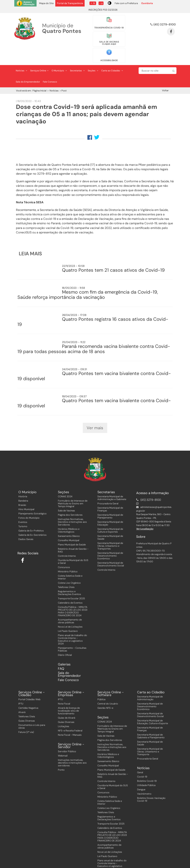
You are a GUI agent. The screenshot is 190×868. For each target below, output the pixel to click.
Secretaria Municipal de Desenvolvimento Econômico (110, 542)
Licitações (64, 712)
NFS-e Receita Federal (70, 717)
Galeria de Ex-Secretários (32, 521)
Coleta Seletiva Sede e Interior (70, 563)
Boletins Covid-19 (147, 767)
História (23, 483)
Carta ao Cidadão (112, 52)
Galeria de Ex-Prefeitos (31, 517)
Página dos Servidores (70, 501)
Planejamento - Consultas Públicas (72, 636)
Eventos (23, 508)
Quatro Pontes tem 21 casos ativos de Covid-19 (113, 252)
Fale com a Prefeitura (126, 3)
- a (101, 3)
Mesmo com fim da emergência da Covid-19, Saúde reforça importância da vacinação (88, 276)
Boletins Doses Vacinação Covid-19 (151, 785)
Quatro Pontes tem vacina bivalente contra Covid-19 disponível (94, 357)
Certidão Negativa (28, 694)
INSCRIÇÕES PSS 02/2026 (103, 10)
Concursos (64, 553)
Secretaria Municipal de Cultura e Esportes (110, 517)
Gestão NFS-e (105, 694)
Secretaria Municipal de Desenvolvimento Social (111, 550)
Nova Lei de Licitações (70, 613)
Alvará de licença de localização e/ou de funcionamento (69, 697)
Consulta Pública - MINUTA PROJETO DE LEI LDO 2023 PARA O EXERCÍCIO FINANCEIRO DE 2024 (73, 597)
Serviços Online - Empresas (71, 680)
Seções (93, 52)
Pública (101, 685)
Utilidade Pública (146, 771)
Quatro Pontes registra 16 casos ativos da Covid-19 (93, 303)
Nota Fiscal (64, 690)
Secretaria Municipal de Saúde (110, 524)
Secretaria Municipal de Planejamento (110, 502)
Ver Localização (145, 515)
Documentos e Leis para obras (32, 712)
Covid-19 (142, 763)
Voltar (165, 72)
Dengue (141, 776)
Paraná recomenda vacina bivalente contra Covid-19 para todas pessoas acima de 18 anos (94, 330)
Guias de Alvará (67, 704)
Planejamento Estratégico (32, 500)
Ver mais (95, 412)
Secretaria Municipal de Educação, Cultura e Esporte (153, 708)
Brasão (22, 491)
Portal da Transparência (70, 3)
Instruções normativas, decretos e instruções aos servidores (72, 749)
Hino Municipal (26, 496)
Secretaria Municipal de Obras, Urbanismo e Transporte (150, 738)
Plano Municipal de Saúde (72, 531)
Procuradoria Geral (108, 490)
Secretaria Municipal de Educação (110, 510)
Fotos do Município (29, 504)
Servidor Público (67, 737)
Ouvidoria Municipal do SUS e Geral (73, 548)
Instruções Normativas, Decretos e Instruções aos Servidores (72, 508)
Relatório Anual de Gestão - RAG (73, 536)
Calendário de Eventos (70, 589)
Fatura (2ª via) (26, 718)
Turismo (23, 513)
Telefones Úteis (66, 573)
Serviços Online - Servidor (71, 732)
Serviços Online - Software (111, 680)
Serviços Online (39, 52)
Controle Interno (67, 542)
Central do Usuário (108, 690)
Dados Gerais (26, 525)
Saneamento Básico (69, 522)
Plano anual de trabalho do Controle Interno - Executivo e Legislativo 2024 (72, 626)
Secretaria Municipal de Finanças (110, 495)
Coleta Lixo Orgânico (69, 569)
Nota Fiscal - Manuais (70, 721)
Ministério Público (68, 558)
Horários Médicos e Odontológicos (69, 517)
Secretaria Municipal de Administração (150, 684)
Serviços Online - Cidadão (32, 680)
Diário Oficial (65, 641)
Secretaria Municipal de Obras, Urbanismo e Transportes (110, 532)
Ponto (61, 756)
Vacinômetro (144, 780)
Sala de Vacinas (66, 497)
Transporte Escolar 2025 (71, 585)
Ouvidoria (147, 3)
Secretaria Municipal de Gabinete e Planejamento (151, 722)
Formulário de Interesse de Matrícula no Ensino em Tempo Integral (73, 490)
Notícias (22, 52)
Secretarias (77, 52)
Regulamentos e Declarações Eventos (69, 579)
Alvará (22, 698)
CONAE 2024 (65, 483)
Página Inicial (39, 72)
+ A (93, 3)
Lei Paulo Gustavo (68, 617)
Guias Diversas (27, 707)
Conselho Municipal (69, 527)
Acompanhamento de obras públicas (70, 607)
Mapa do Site (46, 3)
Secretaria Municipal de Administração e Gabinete (112, 484)
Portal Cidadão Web (29, 685)
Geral (140, 758)
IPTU (21, 690)
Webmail (63, 742)
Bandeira (23, 487)
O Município (59, 52)
